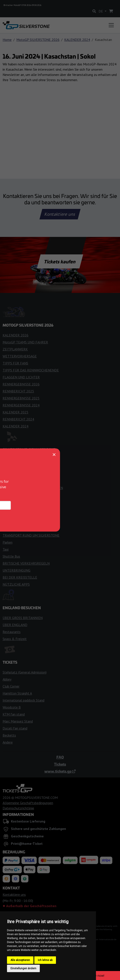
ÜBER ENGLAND (15, 625)
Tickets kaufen (60, 261)
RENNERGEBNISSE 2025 (21, 398)
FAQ (60, 757)
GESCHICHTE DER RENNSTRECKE (28, 467)
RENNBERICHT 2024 (18, 419)
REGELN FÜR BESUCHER (21, 474)
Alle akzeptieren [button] (20, 960)
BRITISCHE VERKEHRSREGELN (26, 563)
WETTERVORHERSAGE (20, 356)
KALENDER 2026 (16, 335)
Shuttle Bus (11, 556)
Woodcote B (12, 707)
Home (7, 40)
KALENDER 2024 (77, 40)
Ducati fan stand (15, 728)
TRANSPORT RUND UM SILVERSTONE (31, 535)
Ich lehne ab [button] (45, 960)
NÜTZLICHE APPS (16, 584)
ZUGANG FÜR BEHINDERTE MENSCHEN (33, 488)
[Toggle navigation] (111, 25)
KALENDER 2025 (16, 412)
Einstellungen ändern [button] (23, 968)
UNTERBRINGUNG (17, 570)
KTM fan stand (14, 714)
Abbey (7, 679)
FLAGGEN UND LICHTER (21, 377)
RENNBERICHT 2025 (18, 391)
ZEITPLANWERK (15, 349)
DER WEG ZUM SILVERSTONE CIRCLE (31, 528)
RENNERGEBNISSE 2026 (21, 384)
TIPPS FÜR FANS (15, 363)
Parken (8, 542)
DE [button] (101, 11)
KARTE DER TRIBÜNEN (20, 495)
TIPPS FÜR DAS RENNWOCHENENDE (31, 370)
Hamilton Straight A (17, 693)
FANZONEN (11, 481)
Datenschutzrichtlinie (18, 808)
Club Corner (11, 686)
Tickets (60, 764)
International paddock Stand (23, 700)
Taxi (6, 549)
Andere (8, 742)
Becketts (9, 735)
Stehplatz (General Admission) (25, 672)
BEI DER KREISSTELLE (20, 577)
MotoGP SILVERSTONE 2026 (38, 40)
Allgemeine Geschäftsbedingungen (28, 803)
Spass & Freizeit (15, 639)
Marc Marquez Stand (18, 721)
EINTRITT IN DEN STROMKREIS (27, 460)
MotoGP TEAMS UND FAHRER (25, 342)
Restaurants (12, 632)
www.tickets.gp (60, 771)
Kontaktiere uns (60, 214)
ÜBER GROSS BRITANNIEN (23, 618)
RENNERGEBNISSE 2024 (21, 405)
